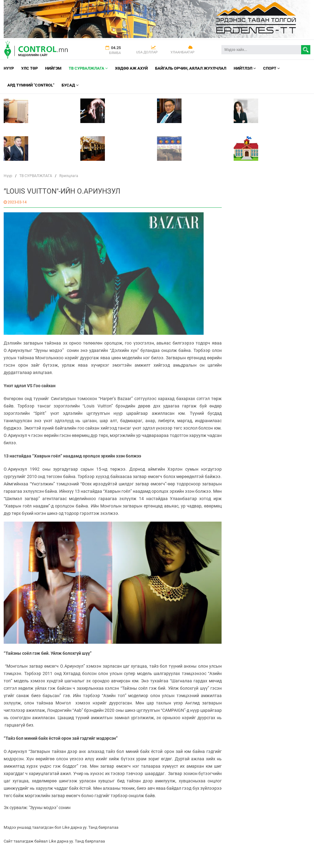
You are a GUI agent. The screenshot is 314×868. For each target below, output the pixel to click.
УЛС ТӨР (29, 68)
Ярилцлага (69, 176)
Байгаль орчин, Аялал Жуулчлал (191, 68)
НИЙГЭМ (53, 68)
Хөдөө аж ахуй (131, 68)
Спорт (271, 68)
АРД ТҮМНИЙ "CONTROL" (31, 85)
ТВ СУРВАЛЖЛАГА (88, 68)
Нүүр (9, 68)
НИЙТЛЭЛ (245, 68)
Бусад (70, 85)
